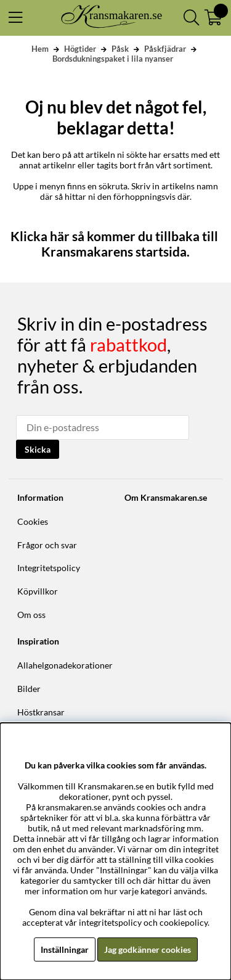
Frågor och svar (47, 545)
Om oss (31, 615)
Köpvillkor (38, 591)
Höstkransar (41, 712)
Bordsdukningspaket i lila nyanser (113, 59)
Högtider (80, 49)
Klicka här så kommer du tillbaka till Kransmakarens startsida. (115, 244)
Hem (40, 49)
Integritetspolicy (49, 568)
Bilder (29, 689)
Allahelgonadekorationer (65, 665)
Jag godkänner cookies (148, 949)
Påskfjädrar (165, 49)
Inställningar (65, 949)
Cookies (33, 521)
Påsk (120, 49)
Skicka (38, 449)
